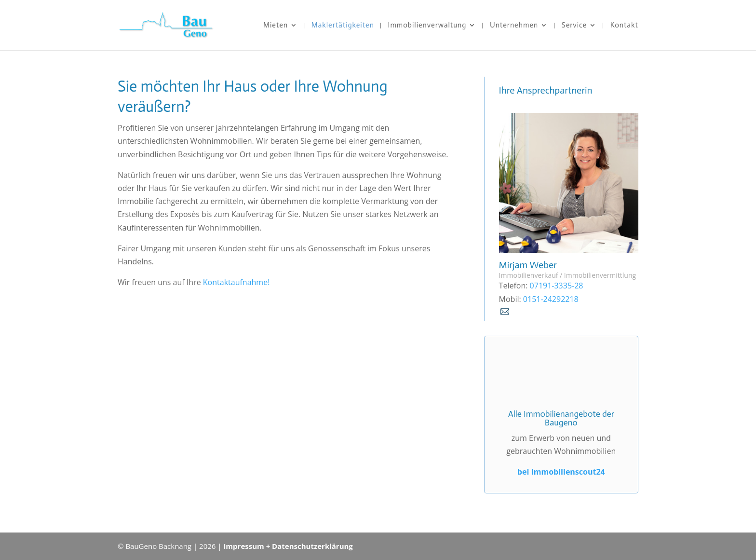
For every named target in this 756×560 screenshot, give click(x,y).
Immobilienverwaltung (427, 26)
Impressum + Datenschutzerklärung (288, 546)
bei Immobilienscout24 (561, 472)
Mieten (276, 26)
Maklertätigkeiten (343, 26)
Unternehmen (514, 26)
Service (574, 26)
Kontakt (624, 26)
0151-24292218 (550, 299)
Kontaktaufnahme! (236, 282)
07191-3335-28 (555, 286)
